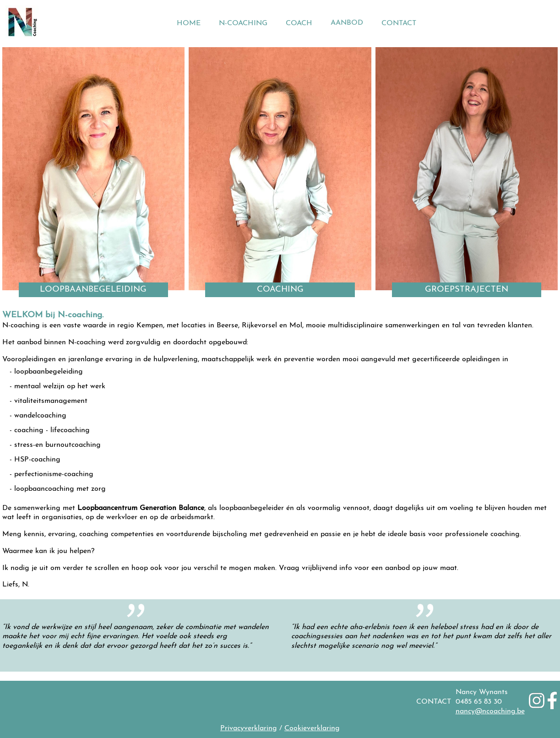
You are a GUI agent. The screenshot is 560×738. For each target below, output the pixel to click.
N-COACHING (243, 23)
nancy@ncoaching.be (490, 711)
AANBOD (347, 23)
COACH (299, 23)
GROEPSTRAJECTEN (467, 290)
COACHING (280, 290)
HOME (189, 23)
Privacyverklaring (249, 728)
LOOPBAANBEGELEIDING (93, 290)
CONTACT (399, 23)
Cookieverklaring (312, 728)
